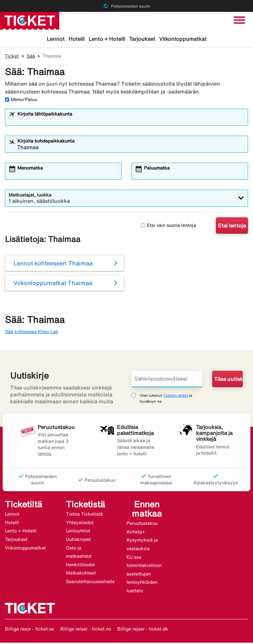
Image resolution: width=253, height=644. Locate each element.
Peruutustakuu (142, 524)
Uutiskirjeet (78, 540)
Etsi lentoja (232, 227)
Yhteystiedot (80, 523)
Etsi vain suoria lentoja (169, 227)
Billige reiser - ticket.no (86, 630)
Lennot (56, 39)
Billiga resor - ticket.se (29, 630)
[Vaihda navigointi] (239, 20)
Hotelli (77, 39)
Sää (31, 57)
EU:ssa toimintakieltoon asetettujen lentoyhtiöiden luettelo (144, 575)
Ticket (12, 57)
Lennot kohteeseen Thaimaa (53, 264)
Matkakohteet (81, 574)
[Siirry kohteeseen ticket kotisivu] (30, 20)
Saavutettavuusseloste (90, 582)
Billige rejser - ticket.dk (143, 630)
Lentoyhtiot (78, 532)
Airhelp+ (136, 533)
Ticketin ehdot (176, 397)
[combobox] (131, 121)
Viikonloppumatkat (183, 39)
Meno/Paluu (21, 100)
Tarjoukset (142, 39)
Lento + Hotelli (107, 39)
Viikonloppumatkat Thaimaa (53, 284)
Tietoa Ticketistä (84, 515)
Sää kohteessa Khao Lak (32, 333)
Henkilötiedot (80, 566)
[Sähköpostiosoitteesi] (167, 380)
